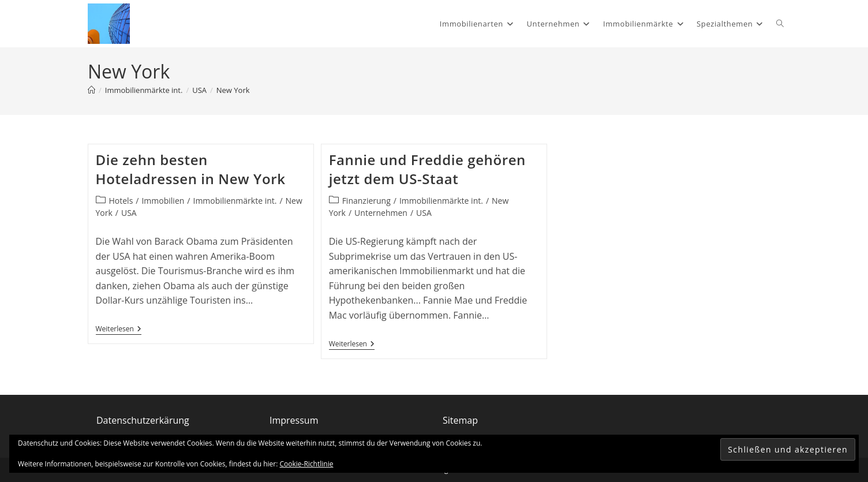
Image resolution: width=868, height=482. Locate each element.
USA (129, 213)
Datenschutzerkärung (143, 420)
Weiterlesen (119, 329)
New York (233, 90)
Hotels (121, 201)
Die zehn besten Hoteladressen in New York (191, 169)
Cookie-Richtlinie (307, 464)
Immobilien (163, 201)
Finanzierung (366, 201)
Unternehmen (381, 213)
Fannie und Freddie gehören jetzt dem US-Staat (427, 169)
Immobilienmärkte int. (235, 201)
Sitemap (460, 420)
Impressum (294, 420)
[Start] (91, 90)
